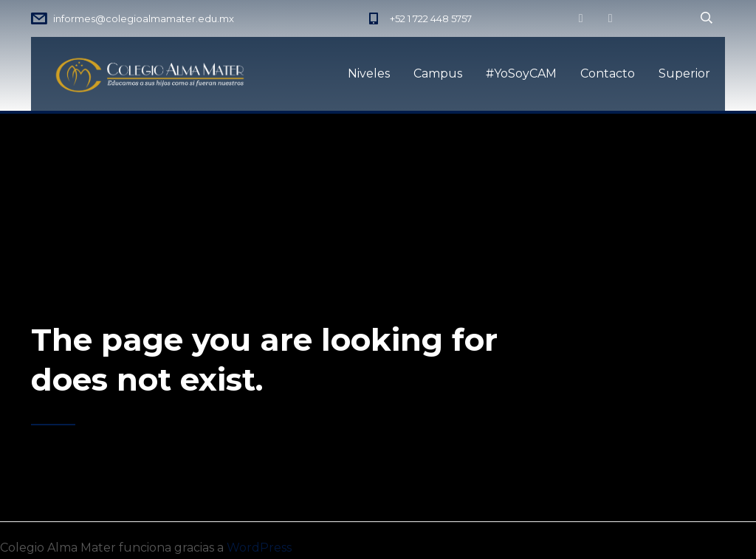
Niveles (369, 73)
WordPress (259, 548)
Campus (438, 73)
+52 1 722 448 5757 (431, 18)
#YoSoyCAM (521, 73)
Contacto (608, 73)
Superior (684, 73)
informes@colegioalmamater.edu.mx (144, 18)
